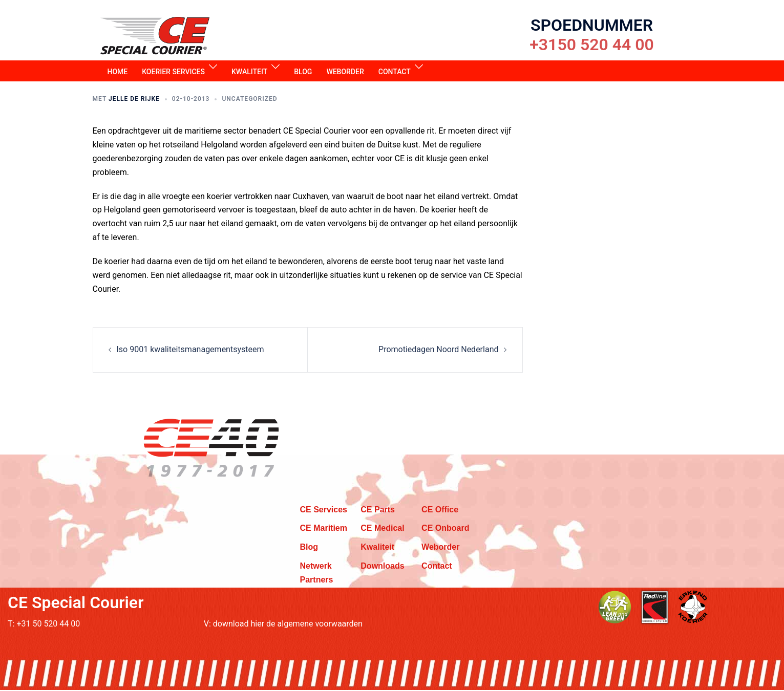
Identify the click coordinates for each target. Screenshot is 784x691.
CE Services (324, 511)
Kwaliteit (249, 73)
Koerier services (173, 73)
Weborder (345, 73)
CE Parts (378, 511)
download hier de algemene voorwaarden (288, 625)
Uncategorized (249, 100)
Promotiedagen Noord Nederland (438, 350)
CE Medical (382, 530)
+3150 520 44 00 (592, 45)
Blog (303, 73)
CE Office (440, 511)
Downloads (382, 567)
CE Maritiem (324, 530)
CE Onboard (445, 530)
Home (118, 73)
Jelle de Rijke (134, 100)
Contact (395, 73)
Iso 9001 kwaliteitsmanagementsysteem (190, 350)
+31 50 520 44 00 (48, 625)
